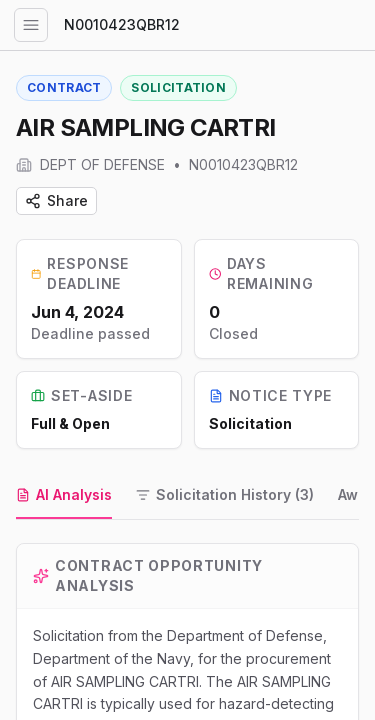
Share (56, 200)
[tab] (64, 496)
